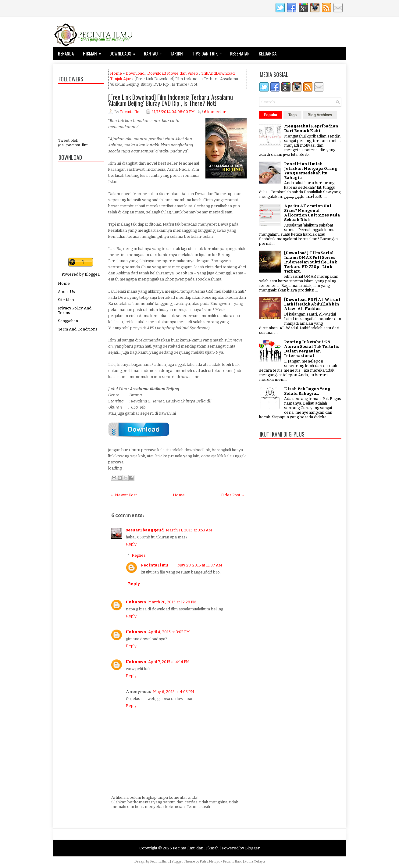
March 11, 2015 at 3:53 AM (189, 530)
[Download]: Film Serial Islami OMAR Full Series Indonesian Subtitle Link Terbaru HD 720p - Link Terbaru (311, 262)
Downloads (124, 52)
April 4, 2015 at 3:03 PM (169, 632)
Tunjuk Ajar (120, 79)
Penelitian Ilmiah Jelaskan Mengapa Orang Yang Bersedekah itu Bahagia (311, 171)
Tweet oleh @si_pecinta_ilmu (74, 143)
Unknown (136, 602)
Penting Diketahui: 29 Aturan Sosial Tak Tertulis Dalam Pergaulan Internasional (312, 349)
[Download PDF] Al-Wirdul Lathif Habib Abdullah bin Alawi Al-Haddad (312, 304)
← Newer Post (123, 495)
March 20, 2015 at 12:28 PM (172, 602)
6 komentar (215, 112)
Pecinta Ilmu (155, 565)
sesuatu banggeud (145, 530)
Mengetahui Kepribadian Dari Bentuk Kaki (311, 128)
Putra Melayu (210, 861)
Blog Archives (320, 115)
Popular (271, 115)
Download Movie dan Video (173, 73)
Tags (292, 115)
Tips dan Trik (209, 52)
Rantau (155, 52)
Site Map (66, 300)
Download (135, 73)
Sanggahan (68, 321)
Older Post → (233, 495)
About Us (66, 292)
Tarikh (176, 53)
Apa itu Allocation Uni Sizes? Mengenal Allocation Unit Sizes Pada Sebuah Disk (312, 213)
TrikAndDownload (218, 73)
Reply (131, 544)
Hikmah (94, 52)
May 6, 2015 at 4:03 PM (174, 692)
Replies (139, 555)
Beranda (66, 53)
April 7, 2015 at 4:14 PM (169, 662)
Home (64, 283)
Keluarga (268, 53)
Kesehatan (240, 53)
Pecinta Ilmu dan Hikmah (196, 848)
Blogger (92, 274)
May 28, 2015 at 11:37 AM (200, 565)
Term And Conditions (78, 329)
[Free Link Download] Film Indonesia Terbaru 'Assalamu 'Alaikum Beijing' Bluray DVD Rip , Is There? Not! (171, 100)
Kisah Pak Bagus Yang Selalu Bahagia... (307, 391)
